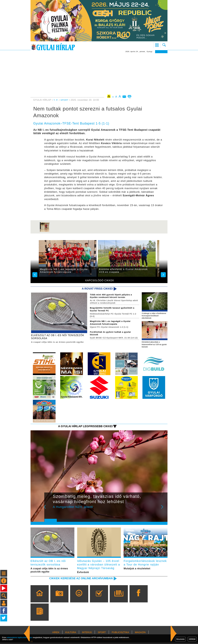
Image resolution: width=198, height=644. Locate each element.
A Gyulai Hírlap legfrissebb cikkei (84, 427)
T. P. (56, 100)
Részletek (180, 639)
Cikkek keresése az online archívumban (80, 580)
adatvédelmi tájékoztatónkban (20, 637)
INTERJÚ (87, 634)
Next (164, 510)
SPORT (65, 100)
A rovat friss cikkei (97, 289)
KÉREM (192, 639)
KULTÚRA (71, 634)
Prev (49, 510)
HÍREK (56, 634)
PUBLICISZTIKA (120, 634)
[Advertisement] (99, 74)
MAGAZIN (140, 634)
